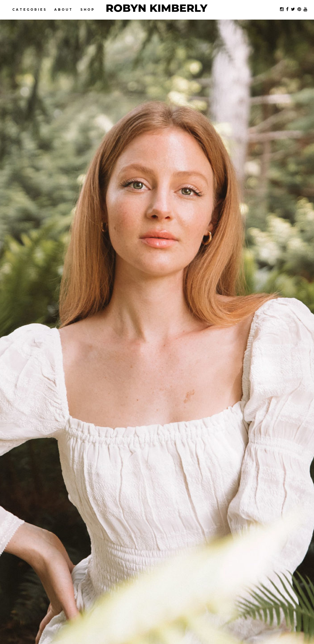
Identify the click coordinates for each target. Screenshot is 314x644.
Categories (30, 10)
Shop (88, 10)
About (64, 10)
